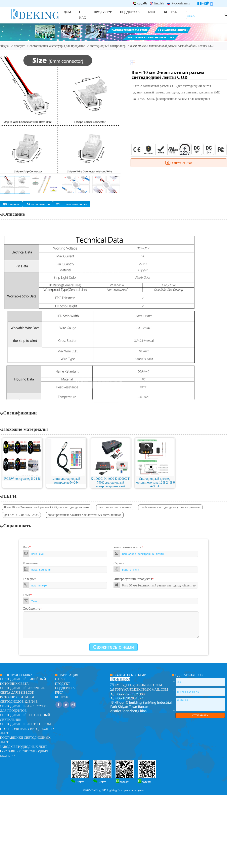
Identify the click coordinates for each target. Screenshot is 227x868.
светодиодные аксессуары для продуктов (57, 46)
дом (5, 46)
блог (59, 692)
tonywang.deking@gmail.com (141, 689)
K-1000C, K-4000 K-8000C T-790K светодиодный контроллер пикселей (110, 482)
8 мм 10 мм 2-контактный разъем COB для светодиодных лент (47, 507)
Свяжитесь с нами (114, 647)
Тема (27, 595)
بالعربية (140, 3)
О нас (60, 679)
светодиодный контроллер (108, 46)
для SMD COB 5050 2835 (21, 515)
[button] (116, 114)
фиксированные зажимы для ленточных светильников (85, 515)
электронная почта (128, 547)
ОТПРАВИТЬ (200, 715)
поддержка (65, 688)
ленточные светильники (115, 507)
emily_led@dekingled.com (138, 685)
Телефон (29, 579)
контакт (62, 697)
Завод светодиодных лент (24, 747)
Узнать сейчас (179, 163)
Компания (30, 563)
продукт (19, 46)
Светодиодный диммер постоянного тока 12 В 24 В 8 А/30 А (155, 482)
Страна (119, 563)
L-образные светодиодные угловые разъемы (170, 507)
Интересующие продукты (134, 579)
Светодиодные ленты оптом (25, 724)
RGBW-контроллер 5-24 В (22, 479)
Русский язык (178, 3)
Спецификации (38, 204)
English (157, 3)
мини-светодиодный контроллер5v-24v (66, 481)
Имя (27, 547)
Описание (11, 204)
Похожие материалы (72, 204)
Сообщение (32, 608)
